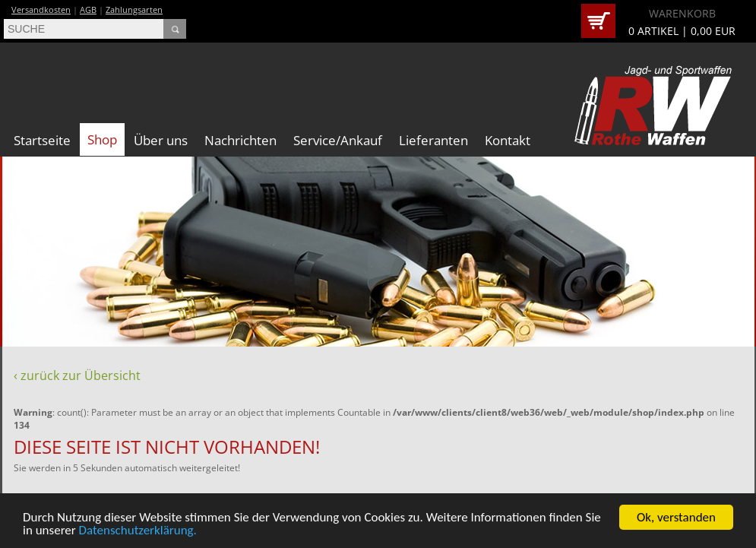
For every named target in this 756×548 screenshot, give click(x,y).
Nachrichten (240, 140)
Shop (102, 139)
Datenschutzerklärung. (138, 531)
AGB (88, 10)
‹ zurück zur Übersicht (77, 375)
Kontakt (508, 140)
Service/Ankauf (338, 140)
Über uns (161, 140)
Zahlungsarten (134, 10)
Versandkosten (41, 10)
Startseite (42, 140)
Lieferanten (433, 140)
